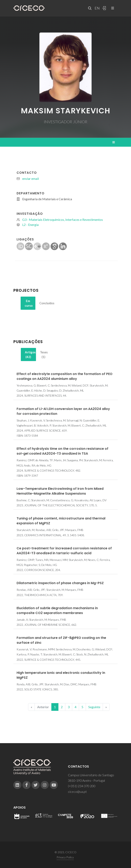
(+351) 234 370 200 (82, 786)
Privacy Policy (65, 857)
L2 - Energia (30, 225)
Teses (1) (44, 354)
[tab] (28, 303)
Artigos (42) (30, 354)
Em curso (29, 303)
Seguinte (94, 707)
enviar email (31, 179)
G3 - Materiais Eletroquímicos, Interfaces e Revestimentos (63, 220)
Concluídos (45, 303)
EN (97, 8)
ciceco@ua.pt (77, 792)
